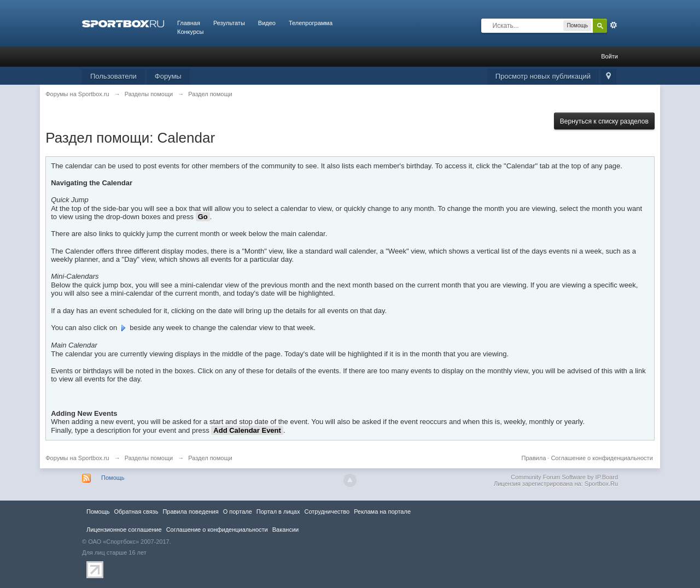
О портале (238, 511)
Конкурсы (190, 32)
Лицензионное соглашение (124, 530)
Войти (609, 56)
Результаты (229, 23)
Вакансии (285, 530)
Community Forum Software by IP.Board (564, 477)
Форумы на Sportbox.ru (77, 458)
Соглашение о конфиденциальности (602, 458)
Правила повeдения (190, 511)
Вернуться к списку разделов (604, 121)
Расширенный (614, 25)
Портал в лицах (278, 511)
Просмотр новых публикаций (543, 76)
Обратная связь (136, 511)
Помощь (113, 478)
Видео (267, 23)
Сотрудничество (327, 511)
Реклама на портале (382, 511)
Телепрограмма (311, 23)
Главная (189, 23)
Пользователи (113, 76)
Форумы (168, 76)
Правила (534, 458)
